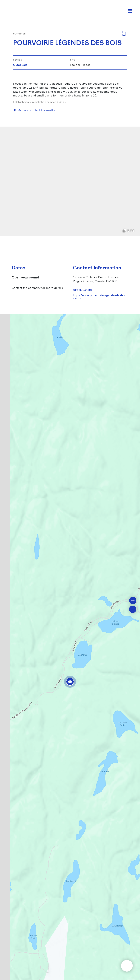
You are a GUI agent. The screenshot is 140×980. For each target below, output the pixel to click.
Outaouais (20, 65)
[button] (70, 682)
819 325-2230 (82, 290)
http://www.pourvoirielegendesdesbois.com (99, 297)
